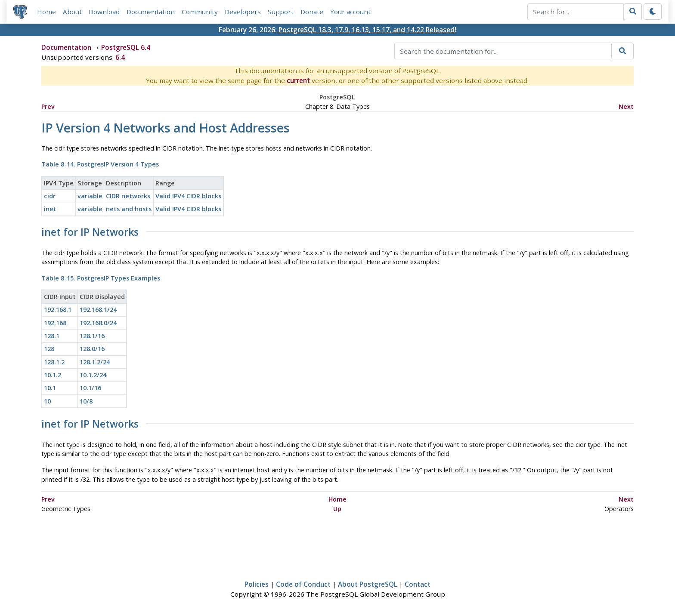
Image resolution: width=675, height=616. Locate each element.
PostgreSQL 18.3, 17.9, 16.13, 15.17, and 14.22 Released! (367, 30)
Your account (350, 12)
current (298, 81)
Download (104, 12)
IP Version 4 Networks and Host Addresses (166, 128)
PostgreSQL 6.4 (126, 48)
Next (626, 106)
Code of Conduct (303, 584)
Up (337, 509)
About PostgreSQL (368, 584)
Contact (418, 584)
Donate (312, 12)
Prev (48, 106)
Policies (257, 584)
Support (281, 12)
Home (46, 12)
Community (200, 12)
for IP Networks (90, 232)
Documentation (151, 12)
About (72, 12)
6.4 (120, 58)
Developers (243, 12)
